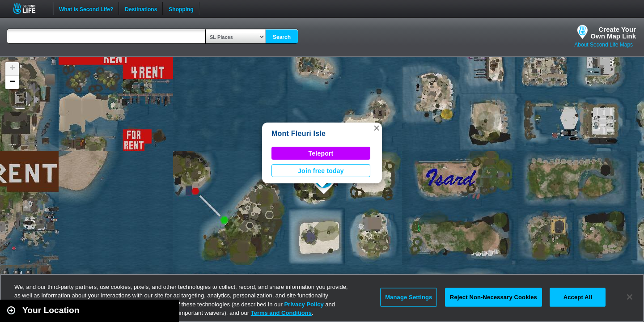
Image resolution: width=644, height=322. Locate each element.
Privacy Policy (304, 304)
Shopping (181, 8)
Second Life (29, 8)
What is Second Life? (86, 8)
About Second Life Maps (604, 45)
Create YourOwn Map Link (613, 33)
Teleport (321, 153)
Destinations (141, 8)
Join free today (321, 171)
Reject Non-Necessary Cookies (494, 297)
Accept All (578, 297)
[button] (377, 128)
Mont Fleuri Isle (299, 133)
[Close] (630, 297)
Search (282, 37)
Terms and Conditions (281, 313)
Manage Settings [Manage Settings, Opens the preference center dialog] (409, 297)
